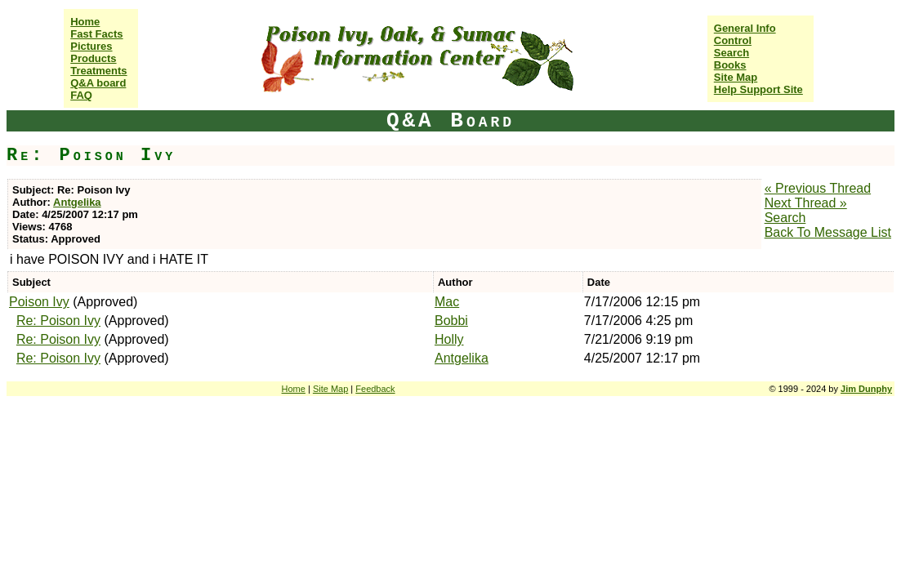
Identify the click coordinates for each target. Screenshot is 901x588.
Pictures (91, 46)
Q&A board (98, 83)
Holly (449, 339)
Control (733, 40)
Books (730, 65)
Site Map (736, 77)
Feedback (375, 389)
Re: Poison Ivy (58, 321)
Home (85, 22)
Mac (447, 302)
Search (732, 53)
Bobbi (451, 321)
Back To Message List (828, 232)
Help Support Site (758, 89)
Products (93, 58)
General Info (745, 28)
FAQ (81, 95)
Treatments (98, 71)
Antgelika (77, 202)
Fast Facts (96, 34)
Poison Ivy (39, 302)
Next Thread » (806, 203)
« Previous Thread (818, 188)
